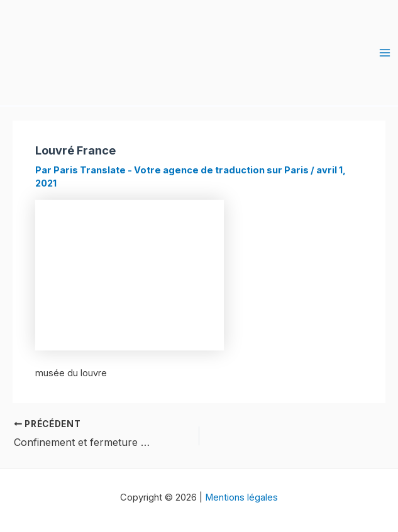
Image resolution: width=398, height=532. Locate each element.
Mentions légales (241, 497)
